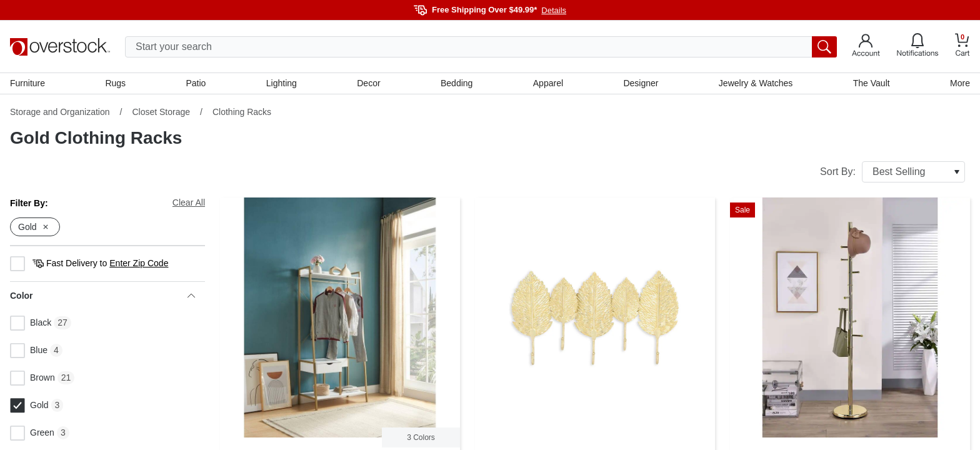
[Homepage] (60, 47)
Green (32, 433)
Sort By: (892, 172)
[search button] (824, 47)
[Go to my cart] (962, 47)
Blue (29, 351)
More (960, 83)
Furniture (27, 83)
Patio (196, 83)
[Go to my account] (866, 47)
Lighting (282, 83)
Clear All (189, 202)
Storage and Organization (60, 112)
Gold (29, 406)
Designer (641, 83)
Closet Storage (161, 112)
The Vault (872, 83)
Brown (32, 378)
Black (31, 323)
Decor (368, 83)
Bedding (457, 83)
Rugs (115, 83)
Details (554, 10)
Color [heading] (102, 296)
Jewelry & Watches (756, 83)
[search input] (481, 47)
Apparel (548, 83)
